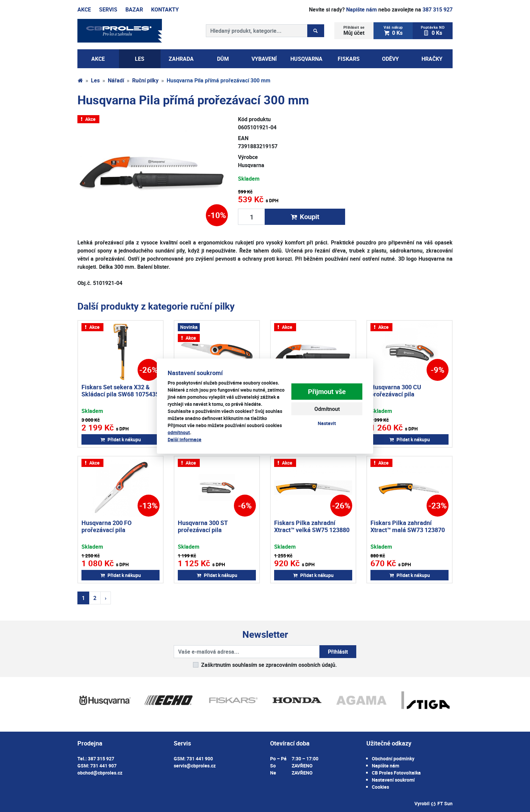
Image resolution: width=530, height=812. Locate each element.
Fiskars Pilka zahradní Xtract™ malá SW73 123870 (408, 526)
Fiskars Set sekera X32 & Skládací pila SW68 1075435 (120, 391)
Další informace (185, 439)
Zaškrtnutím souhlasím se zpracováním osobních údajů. (269, 665)
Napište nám (362, 9)
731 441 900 (200, 758)
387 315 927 (438, 9)
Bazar (134, 9)
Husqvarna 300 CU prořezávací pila (396, 391)
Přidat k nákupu (121, 439)
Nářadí (116, 80)
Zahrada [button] (181, 59)
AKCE (98, 59)
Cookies (380, 787)
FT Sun (442, 803)
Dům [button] (223, 59)
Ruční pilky (145, 80)
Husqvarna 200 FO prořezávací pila (106, 526)
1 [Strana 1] (83, 598)
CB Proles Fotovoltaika (396, 773)
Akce (84, 9)
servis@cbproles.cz (195, 766)
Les (95, 80)
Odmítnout (327, 409)
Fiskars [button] (349, 59)
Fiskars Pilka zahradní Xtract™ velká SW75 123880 (312, 526)
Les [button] (140, 59)
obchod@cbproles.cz (100, 773)
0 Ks (393, 31)
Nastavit (327, 423)
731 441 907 (103, 766)
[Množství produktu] (251, 217)
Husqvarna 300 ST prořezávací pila (203, 526)
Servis (108, 9)
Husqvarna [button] (306, 59)
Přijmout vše (327, 391)
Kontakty (165, 9)
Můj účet (354, 31)
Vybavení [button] (264, 59)
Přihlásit (338, 652)
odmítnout (179, 432)
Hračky (432, 59)
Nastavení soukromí (393, 780)
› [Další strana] (106, 598)
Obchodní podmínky (393, 758)
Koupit (305, 217)
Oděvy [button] (390, 59)
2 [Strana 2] (95, 598)
